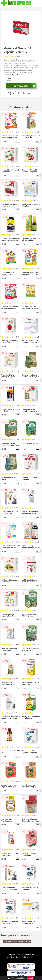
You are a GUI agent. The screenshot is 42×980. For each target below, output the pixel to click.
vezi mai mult (17, 74)
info (18, 141)
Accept (30, 978)
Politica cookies (28, 957)
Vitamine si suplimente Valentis (17, 941)
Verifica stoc (25, 86)
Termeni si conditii (16, 955)
